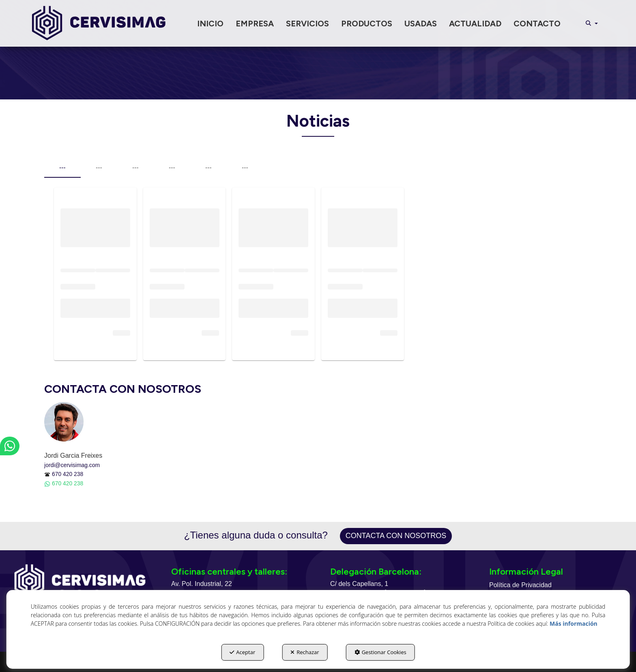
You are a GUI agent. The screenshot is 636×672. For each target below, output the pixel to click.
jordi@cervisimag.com (72, 465)
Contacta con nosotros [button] (396, 536)
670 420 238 (68, 474)
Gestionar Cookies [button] (380, 652)
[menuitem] (210, 24)
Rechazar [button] (305, 652)
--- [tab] (62, 168)
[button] (99, 23)
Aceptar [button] (242, 652)
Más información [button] (574, 624)
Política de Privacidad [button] (520, 585)
